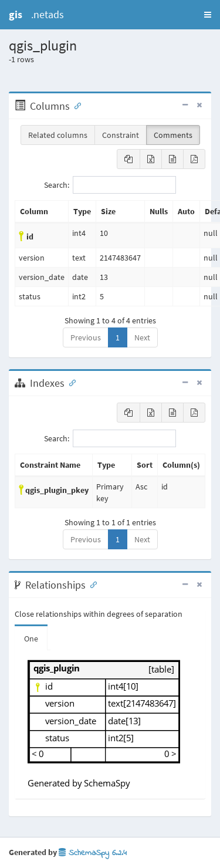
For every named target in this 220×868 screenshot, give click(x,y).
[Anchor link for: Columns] (75, 105)
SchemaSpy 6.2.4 (93, 853)
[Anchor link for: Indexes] (70, 382)
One (31, 639)
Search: (110, 185)
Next (142, 337)
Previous (86, 337)
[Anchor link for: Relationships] (91, 584)
